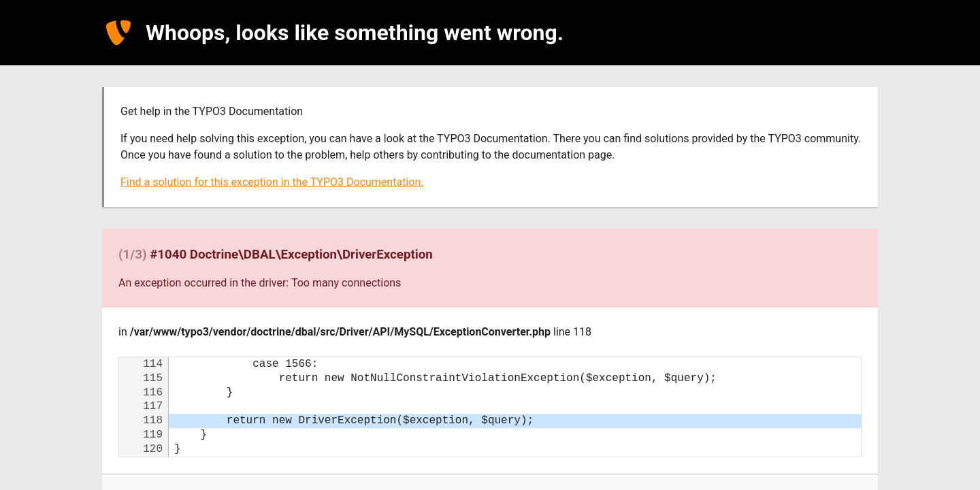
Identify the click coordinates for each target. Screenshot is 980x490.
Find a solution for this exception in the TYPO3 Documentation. (272, 182)
